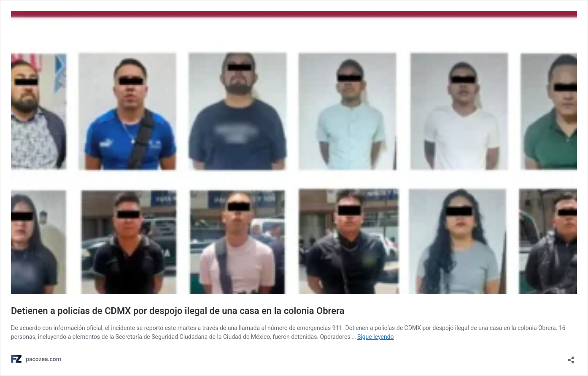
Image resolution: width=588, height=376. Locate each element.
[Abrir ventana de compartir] (571, 357)
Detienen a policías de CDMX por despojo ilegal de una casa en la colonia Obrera (178, 311)
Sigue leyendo (376, 337)
